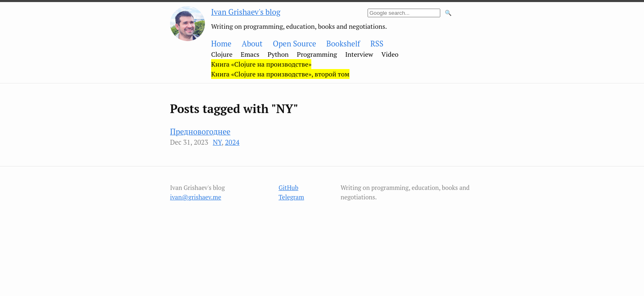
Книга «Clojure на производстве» (261, 64)
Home (221, 44)
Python (278, 54)
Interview (359, 54)
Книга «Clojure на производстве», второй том (280, 74)
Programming (317, 54)
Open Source (294, 44)
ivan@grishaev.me (196, 197)
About (252, 44)
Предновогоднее (200, 131)
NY (217, 142)
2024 (232, 142)
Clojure (222, 54)
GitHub (288, 187)
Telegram (291, 197)
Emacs (250, 54)
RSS (377, 44)
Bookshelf (343, 44)
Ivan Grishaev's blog (246, 12)
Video (390, 54)
